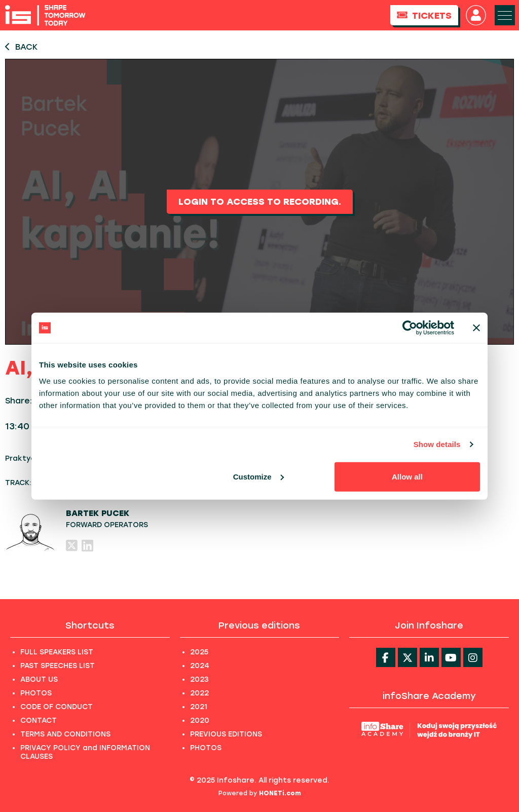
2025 (199, 652)
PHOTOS (36, 693)
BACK (21, 47)
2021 (199, 707)
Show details (437, 444)
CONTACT (39, 721)
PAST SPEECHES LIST (58, 666)
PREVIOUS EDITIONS (226, 734)
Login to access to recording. (260, 202)
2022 (199, 693)
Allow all (407, 476)
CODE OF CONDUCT (57, 707)
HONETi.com (280, 793)
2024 (200, 666)
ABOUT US (39, 679)
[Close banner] (476, 328)
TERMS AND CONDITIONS (65, 734)
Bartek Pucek (98, 513)
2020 (200, 721)
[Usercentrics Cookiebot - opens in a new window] (410, 328)
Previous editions (259, 625)
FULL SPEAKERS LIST (57, 652)
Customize (258, 476)
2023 (199, 679)
